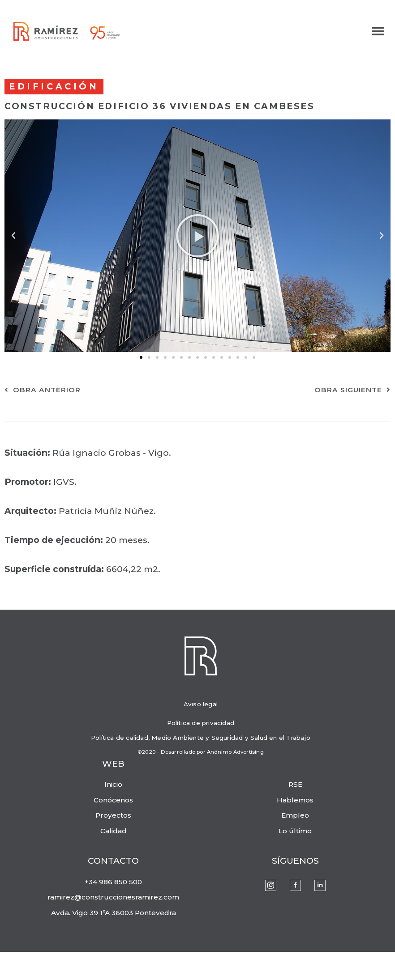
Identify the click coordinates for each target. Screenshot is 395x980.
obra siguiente (352, 390)
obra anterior (43, 390)
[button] (378, 32)
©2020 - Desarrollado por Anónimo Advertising (201, 752)
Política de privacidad (201, 723)
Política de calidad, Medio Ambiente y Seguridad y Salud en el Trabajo (201, 738)
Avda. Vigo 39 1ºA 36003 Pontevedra (114, 913)
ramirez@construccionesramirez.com (113, 897)
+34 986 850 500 (113, 882)
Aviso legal (201, 704)
